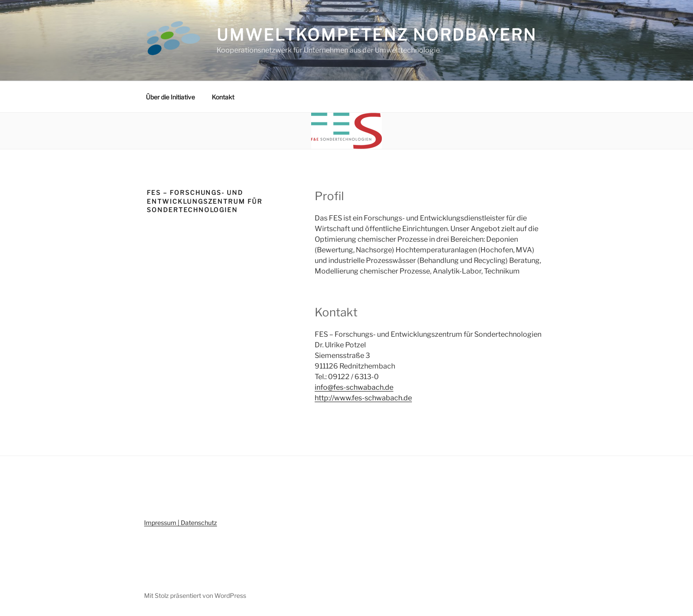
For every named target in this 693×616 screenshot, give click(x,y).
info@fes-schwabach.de (354, 387)
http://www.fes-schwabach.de (363, 398)
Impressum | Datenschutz (181, 523)
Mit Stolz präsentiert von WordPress (195, 595)
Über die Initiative (170, 97)
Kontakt (223, 97)
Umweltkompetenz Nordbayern (377, 35)
